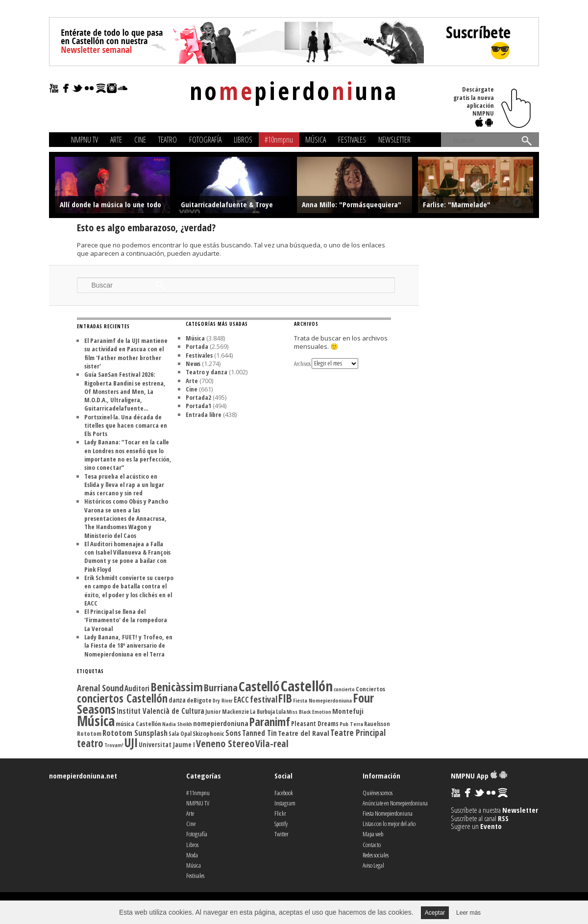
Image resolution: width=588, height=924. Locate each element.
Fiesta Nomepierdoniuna (388, 813)
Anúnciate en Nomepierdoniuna (395, 803)
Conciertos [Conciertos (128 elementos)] (370, 689)
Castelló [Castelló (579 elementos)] (259, 686)
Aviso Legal (373, 865)
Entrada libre (204, 414)
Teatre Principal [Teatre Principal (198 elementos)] (358, 733)
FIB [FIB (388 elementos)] (285, 698)
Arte (116, 140)
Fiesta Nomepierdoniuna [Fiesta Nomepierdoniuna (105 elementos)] (322, 700)
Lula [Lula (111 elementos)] (281, 711)
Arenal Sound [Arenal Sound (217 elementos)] (100, 688)
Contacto (372, 845)
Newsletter (394, 140)
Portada (197, 346)
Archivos (302, 363)
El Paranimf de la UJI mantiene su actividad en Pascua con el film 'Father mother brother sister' (126, 353)
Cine (140, 140)
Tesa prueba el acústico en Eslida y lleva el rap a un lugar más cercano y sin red (124, 485)
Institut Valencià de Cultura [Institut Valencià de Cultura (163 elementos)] (160, 711)
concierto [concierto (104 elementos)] (344, 689)
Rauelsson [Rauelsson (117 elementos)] (377, 724)
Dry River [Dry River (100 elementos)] (223, 701)
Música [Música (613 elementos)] (96, 721)
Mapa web (373, 834)
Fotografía (205, 140)
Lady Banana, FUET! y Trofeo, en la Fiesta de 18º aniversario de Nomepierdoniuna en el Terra (128, 645)
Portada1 (198, 406)
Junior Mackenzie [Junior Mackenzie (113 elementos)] (227, 712)
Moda (192, 855)
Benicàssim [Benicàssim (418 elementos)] (177, 687)
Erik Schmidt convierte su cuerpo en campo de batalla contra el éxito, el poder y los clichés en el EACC (129, 590)
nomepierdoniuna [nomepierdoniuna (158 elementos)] (221, 723)
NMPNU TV (85, 140)
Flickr (280, 813)
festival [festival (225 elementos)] (264, 699)
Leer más (468, 913)
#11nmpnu (198, 793)
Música (316, 140)
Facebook (284, 793)
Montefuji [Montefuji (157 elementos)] (348, 711)
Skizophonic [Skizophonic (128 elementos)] (208, 733)
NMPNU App (479, 776)
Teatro (168, 140)
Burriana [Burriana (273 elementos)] (221, 687)
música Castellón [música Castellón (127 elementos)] (138, 724)
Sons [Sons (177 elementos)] (233, 733)
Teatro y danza (207, 372)
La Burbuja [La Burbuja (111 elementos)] (262, 711)
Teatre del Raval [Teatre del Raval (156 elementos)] (304, 733)
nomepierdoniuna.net (83, 776)
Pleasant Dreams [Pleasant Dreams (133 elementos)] (315, 724)
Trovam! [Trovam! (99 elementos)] (114, 745)
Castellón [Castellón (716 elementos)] (307, 686)
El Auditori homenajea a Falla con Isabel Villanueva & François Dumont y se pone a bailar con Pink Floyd (127, 557)
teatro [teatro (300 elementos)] (90, 743)
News (193, 364)
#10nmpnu (279, 140)
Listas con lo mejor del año (389, 824)
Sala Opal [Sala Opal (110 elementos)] (180, 733)
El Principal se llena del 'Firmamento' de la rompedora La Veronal (126, 620)
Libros (243, 140)
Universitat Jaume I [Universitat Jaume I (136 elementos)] (167, 744)
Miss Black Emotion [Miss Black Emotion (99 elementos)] (309, 712)
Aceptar (435, 913)
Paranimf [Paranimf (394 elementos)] (270, 722)
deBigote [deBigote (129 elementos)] (199, 700)
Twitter (282, 834)
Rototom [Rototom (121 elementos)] (89, 734)
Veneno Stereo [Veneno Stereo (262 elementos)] (225, 743)
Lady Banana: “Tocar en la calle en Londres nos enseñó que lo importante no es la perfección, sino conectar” (128, 455)
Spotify (281, 824)
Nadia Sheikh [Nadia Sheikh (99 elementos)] (177, 724)
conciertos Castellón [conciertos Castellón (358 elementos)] (122, 698)
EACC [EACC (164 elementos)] (241, 700)
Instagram (285, 803)
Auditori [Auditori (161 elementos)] (137, 688)
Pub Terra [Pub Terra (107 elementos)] (351, 724)
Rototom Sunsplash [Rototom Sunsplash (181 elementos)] (135, 733)
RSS (503, 818)
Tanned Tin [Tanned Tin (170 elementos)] (259, 733)
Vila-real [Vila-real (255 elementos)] (272, 743)
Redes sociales (376, 855)
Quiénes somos (378, 793)
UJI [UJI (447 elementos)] (131, 742)
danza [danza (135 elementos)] (177, 700)
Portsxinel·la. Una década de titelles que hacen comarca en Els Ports (126, 426)
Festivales (352, 140)
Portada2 (198, 397)
